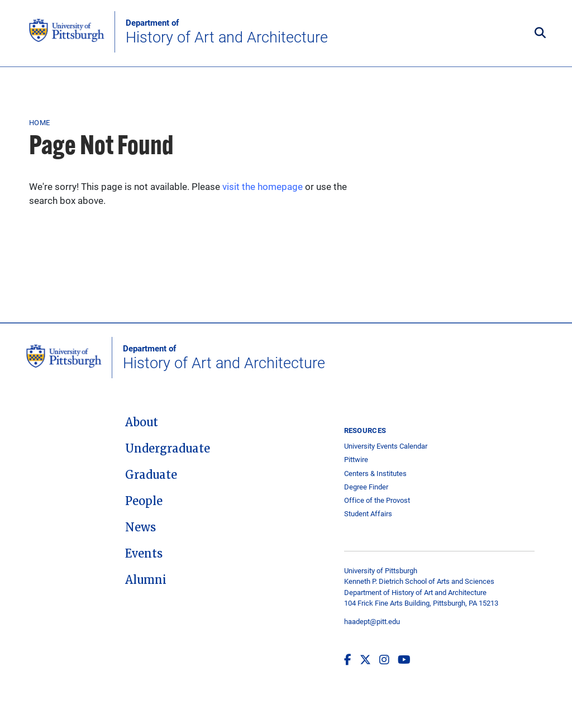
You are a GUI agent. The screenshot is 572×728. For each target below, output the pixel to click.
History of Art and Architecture (227, 32)
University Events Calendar (386, 446)
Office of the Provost (377, 500)
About (142, 422)
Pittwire (356, 460)
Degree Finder (366, 487)
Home (39, 122)
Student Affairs (368, 514)
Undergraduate (168, 449)
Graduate (151, 475)
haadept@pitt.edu (372, 621)
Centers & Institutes (375, 474)
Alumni (146, 580)
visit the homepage (263, 186)
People (144, 501)
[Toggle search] (540, 34)
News (140, 527)
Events (144, 554)
